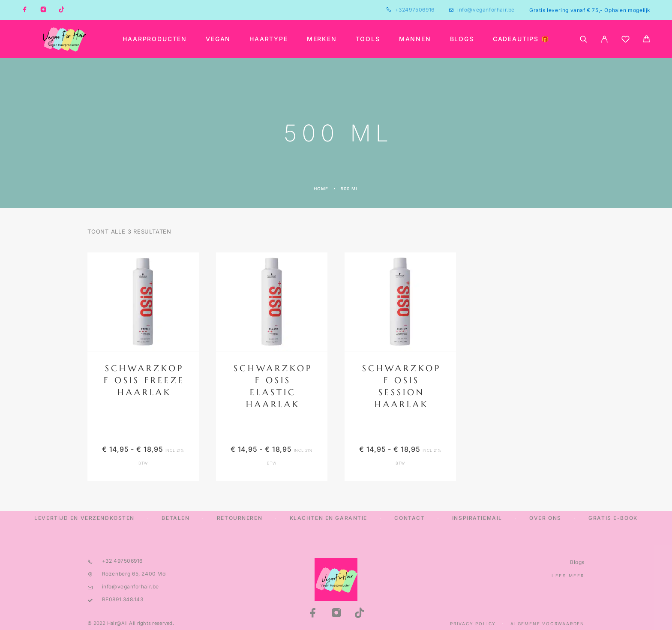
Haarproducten (155, 39)
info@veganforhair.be (486, 10)
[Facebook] (25, 10)
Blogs (462, 39)
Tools (368, 39)
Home (321, 189)
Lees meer (568, 576)
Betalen (175, 518)
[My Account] (604, 39)
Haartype (269, 39)
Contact (409, 518)
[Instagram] (43, 10)
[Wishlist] (625, 40)
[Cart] (646, 40)
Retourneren (240, 518)
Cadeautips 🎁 (521, 39)
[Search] (583, 39)
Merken (322, 39)
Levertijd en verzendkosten (84, 518)
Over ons (545, 518)
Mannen (415, 39)
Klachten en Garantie (328, 518)
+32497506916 (415, 10)
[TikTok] (62, 10)
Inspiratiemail (477, 518)
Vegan (218, 39)
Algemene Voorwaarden (547, 624)
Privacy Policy (473, 624)
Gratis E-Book (613, 518)
